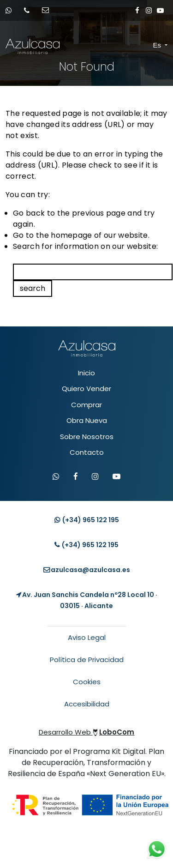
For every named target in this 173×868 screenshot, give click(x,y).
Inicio (86, 373)
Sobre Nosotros (87, 437)
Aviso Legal (87, 637)
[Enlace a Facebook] (137, 10)
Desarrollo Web (87, 732)
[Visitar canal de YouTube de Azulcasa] (116, 477)
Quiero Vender (86, 389)
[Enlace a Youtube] (160, 10)
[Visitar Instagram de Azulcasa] (95, 477)
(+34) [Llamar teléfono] (86, 545)
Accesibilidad (87, 704)
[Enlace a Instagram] (149, 10)
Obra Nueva (87, 420)
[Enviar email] (48, 10)
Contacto (87, 452)
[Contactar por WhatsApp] (56, 477)
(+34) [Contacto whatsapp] (87, 520)
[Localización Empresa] (86, 600)
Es (158, 45)
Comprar (86, 405)
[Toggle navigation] (145, 46)
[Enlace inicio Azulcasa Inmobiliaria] (14, 46)
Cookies (87, 682)
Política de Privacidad (87, 660)
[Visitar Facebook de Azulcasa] (76, 477)
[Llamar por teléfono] (30, 10)
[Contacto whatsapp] (12, 10)
